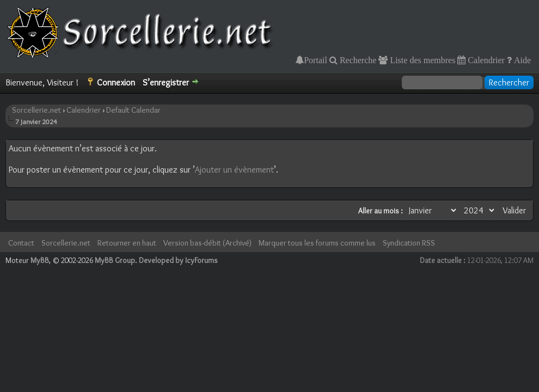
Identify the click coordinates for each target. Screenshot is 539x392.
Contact (21, 243)
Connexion (116, 82)
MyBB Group (115, 260)
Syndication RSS (409, 243)
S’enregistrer (166, 82)
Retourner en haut (127, 243)
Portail (316, 60)
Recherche (357, 60)
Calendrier (485, 60)
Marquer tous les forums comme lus (317, 243)
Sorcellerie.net (36, 110)
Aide (521, 60)
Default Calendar (133, 110)
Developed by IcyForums (178, 260)
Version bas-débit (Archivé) (207, 243)
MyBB (40, 260)
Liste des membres (421, 60)
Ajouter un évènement (234, 170)
